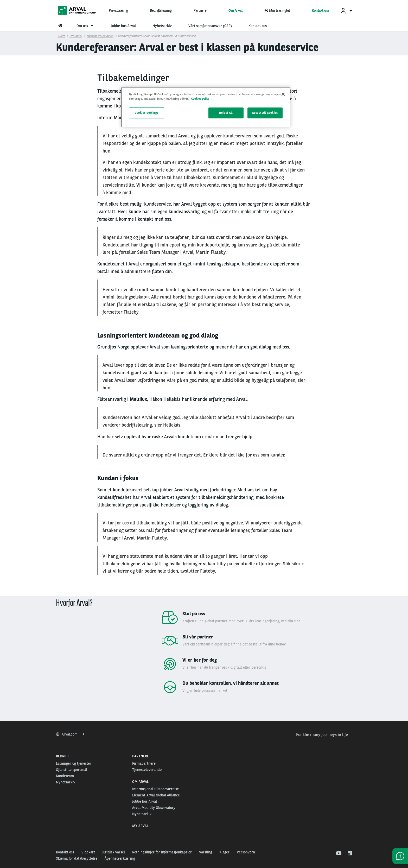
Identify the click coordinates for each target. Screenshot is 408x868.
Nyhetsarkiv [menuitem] (162, 26)
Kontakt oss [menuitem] (258, 26)
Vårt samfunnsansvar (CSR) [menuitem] (210, 26)
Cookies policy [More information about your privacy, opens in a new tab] (200, 99)
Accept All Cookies (265, 113)
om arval (76, 36)
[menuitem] (346, 11)
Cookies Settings (147, 113)
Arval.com (70, 734)
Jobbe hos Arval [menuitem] (123, 26)
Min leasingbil (277, 10)
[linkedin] (350, 853)
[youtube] (338, 853)
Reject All (226, 113)
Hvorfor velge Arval (100, 36)
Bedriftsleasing (161, 10)
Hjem (62, 36)
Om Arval (235, 10)
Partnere (200, 10)
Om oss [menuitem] (85, 26)
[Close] (283, 94)
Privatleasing (118, 10)
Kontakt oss (320, 10)
